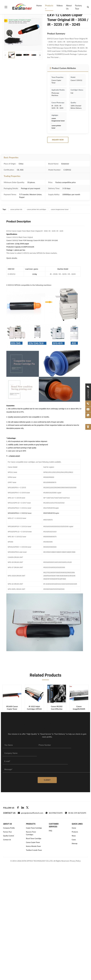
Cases (74, 840)
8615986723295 (54, 813)
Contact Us (7, 840)
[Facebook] (18, 808)
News (74, 836)
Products (49, 5)
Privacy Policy (75, 861)
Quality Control (9, 836)
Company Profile (9, 828)
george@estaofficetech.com (30, 813)
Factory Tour (78, 7)
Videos (60, 5)
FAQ (51, 831)
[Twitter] (27, 808)
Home (39, 5)
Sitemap (75, 843)
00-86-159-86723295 (75, 813)
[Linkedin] (23, 808)
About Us (69, 7)
